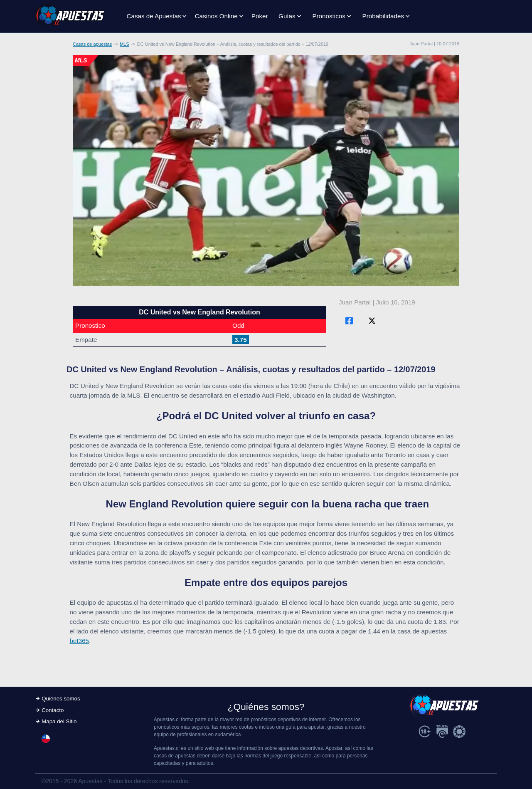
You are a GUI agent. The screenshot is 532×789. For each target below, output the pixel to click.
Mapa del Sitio (59, 721)
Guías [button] (287, 16)
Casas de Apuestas (154, 16)
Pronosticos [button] (329, 16)
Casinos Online (216, 16)
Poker (260, 16)
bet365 (79, 641)
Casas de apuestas (92, 44)
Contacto (53, 710)
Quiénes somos (61, 699)
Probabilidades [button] (383, 16)
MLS (124, 44)
